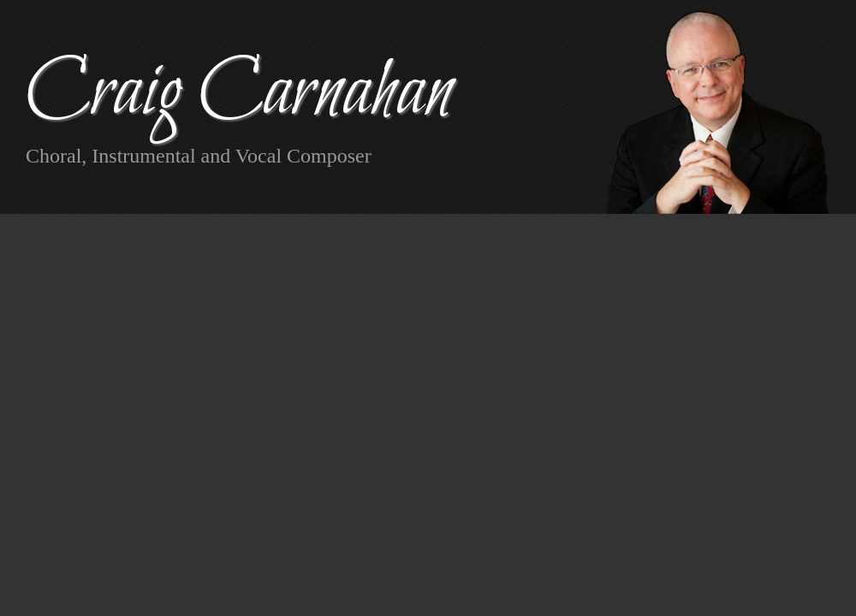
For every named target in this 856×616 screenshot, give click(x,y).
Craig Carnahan (239, 94)
